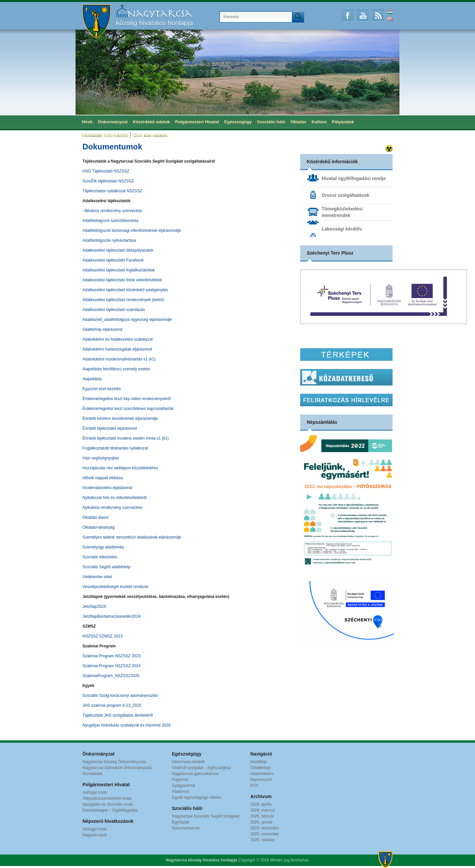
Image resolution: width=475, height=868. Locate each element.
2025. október (262, 840)
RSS (378, 16)
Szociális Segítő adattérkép (106, 567)
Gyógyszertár (184, 786)
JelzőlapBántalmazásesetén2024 (111, 616)
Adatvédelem (262, 774)
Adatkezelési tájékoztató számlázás (114, 310)
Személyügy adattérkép (103, 547)
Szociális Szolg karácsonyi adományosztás (120, 696)
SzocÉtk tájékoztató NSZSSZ (108, 181)
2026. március (263, 810)
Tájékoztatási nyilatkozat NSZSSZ (112, 191)
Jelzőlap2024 (94, 606)
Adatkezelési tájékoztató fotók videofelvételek (122, 280)
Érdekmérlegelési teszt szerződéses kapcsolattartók (128, 409)
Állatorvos (181, 791)
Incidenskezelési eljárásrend (107, 488)
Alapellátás (92, 379)
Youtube (363, 16)
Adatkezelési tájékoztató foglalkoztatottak (119, 270)
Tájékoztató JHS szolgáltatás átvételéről (118, 715)
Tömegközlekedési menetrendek (342, 212)
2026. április (261, 804)
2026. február (262, 816)
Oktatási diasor (96, 517)
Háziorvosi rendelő (188, 762)
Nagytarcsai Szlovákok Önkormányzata (117, 768)
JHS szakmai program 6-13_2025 (112, 705)
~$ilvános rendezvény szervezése (112, 211)
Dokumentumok (186, 828)
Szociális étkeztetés (100, 557)
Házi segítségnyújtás (101, 458)
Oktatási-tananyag (98, 527)
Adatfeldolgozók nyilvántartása (109, 240)
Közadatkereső (346, 377)
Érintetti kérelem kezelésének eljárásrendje (120, 418)
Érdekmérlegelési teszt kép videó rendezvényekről (127, 399)
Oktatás (299, 122)
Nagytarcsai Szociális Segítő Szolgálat (206, 816)
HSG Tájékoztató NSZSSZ (106, 171)
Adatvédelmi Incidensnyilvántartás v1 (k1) (119, 359)
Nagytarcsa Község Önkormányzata (114, 762)
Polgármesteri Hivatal (197, 122)
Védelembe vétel (97, 577)
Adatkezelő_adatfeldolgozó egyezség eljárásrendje (127, 320)
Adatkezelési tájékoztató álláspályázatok (118, 250)
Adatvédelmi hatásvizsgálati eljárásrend (117, 349)
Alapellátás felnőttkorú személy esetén (116, 369)
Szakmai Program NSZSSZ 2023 (111, 656)
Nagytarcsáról (95, 835)
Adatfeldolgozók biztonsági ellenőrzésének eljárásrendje (132, 231)
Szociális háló (271, 122)
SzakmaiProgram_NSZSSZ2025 (111, 676)
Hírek (87, 122)
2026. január (261, 822)
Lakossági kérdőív (342, 229)
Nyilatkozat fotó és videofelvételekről (114, 498)
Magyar (390, 12)
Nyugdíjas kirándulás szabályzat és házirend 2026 (127, 725)
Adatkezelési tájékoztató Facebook (113, 260)
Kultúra (319, 122)
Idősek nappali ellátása (103, 478)
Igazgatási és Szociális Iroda (108, 804)
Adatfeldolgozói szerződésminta (110, 221)
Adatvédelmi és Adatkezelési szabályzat (118, 339)
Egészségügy (238, 122)
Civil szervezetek (150, 135)
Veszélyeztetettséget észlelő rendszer (116, 587)
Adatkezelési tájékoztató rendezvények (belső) (123, 300)
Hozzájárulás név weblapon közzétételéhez (120, 468)
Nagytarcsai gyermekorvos (195, 774)
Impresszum (261, 780)
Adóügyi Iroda (95, 792)
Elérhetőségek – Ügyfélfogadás (110, 810)
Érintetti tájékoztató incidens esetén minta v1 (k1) (126, 438)
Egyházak (181, 822)
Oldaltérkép (260, 768)
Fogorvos (180, 780)
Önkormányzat (113, 122)
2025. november (265, 834)
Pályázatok (343, 122)
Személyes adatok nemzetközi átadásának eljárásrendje (132, 537)
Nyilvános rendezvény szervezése (112, 508)
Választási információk (105, 135)
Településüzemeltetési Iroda (107, 798)
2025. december (265, 828)
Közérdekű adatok (151, 122)
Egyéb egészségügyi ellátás (196, 797)
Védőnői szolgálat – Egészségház (202, 768)
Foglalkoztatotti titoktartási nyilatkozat (115, 448)
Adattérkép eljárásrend (102, 329)
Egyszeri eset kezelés (102, 389)
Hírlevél (346, 400)
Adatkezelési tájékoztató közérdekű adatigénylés (125, 290)
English (390, 19)
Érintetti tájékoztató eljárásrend (110, 428)
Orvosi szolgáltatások (346, 195)
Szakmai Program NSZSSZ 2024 (111, 666)
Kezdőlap (259, 762)
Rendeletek (93, 774)
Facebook (348, 16)
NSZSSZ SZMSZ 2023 (102, 636)
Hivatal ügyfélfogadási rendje (354, 178)
